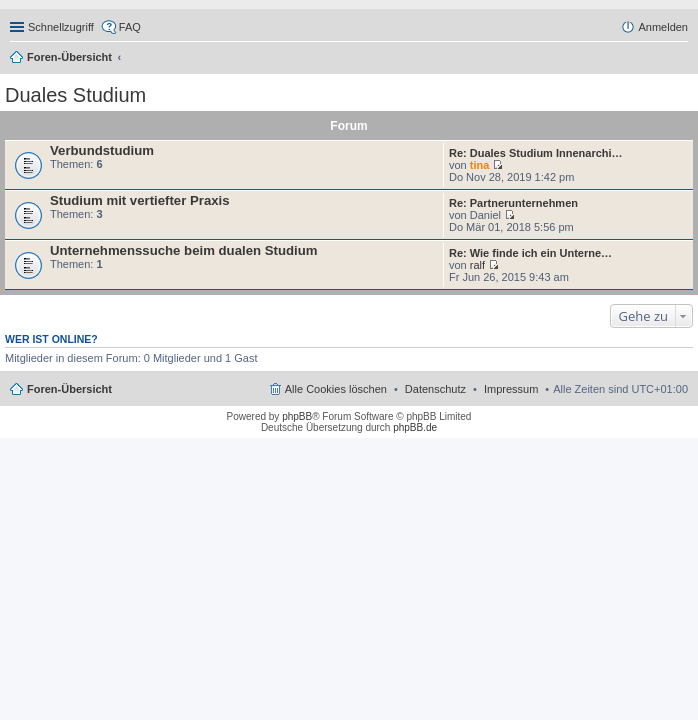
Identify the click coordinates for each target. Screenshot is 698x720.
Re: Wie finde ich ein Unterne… (530, 253)
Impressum (511, 389)
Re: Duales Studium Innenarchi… (536, 153)
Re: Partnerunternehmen (513, 203)
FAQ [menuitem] (130, 27)
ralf (477, 265)
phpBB (297, 416)
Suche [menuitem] (682, 59)
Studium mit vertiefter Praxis (140, 200)
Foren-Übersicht (69, 57)
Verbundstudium (102, 150)
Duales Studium (75, 95)
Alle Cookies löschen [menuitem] (336, 389)
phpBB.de (415, 427)
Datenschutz (435, 389)
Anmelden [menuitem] (663, 27)
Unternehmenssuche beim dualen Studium (183, 250)
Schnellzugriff (61, 27)
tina (480, 165)
